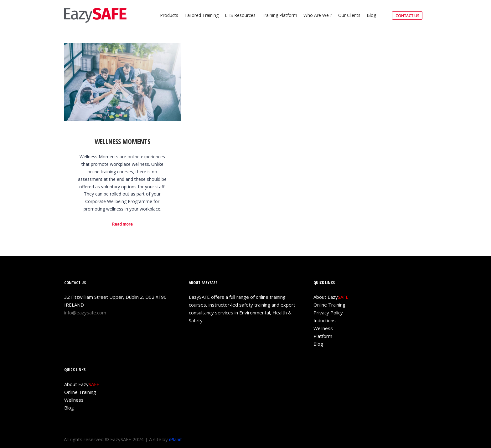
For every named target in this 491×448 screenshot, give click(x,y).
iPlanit (176, 439)
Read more (122, 224)
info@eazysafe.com (85, 313)
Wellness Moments (122, 141)
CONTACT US (407, 16)
